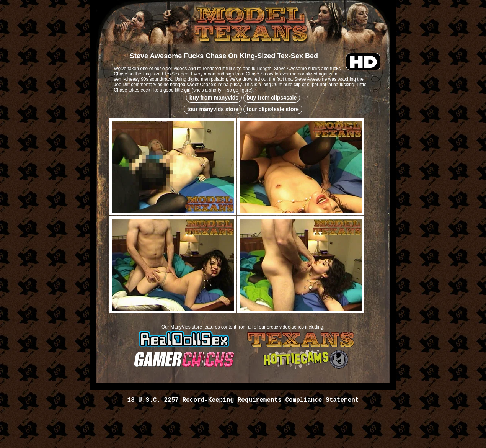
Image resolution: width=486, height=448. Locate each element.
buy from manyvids (214, 98)
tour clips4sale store (273, 109)
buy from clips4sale (272, 98)
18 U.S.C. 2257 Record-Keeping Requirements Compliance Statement (243, 400)
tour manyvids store (213, 109)
